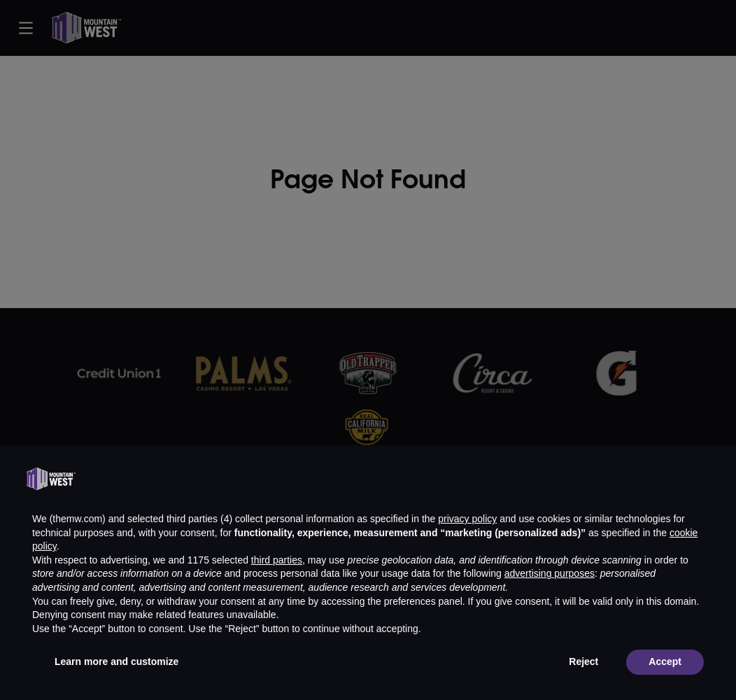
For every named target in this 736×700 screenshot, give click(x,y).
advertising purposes (550, 573)
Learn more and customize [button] (116, 661)
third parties (277, 560)
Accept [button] (665, 661)
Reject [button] (583, 661)
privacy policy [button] (467, 519)
